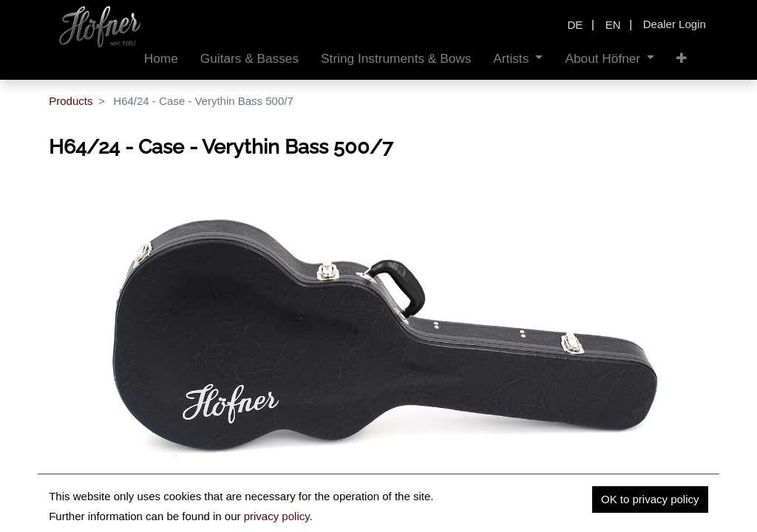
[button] (682, 59)
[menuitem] (161, 59)
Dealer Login (675, 24)
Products (71, 101)
